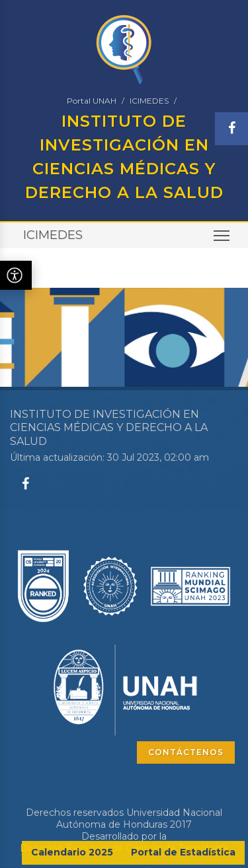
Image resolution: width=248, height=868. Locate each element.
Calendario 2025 (72, 852)
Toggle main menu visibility (223, 240)
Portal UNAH (92, 101)
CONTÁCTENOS (186, 752)
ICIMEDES (149, 101)
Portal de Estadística (183, 852)
